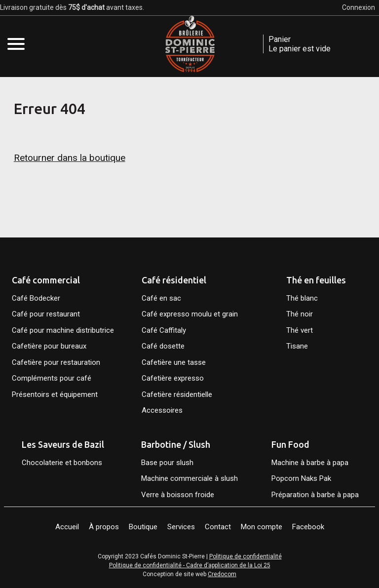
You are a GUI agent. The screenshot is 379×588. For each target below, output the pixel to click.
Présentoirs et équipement (55, 394)
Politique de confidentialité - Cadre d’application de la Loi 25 (190, 565)
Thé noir (300, 314)
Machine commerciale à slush (189, 478)
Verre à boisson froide (178, 495)
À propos (104, 527)
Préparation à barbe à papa (316, 495)
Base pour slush (167, 463)
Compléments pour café (52, 378)
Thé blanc (302, 298)
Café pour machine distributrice (63, 330)
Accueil (67, 527)
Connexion (359, 7)
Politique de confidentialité (246, 556)
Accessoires (162, 410)
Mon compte (262, 527)
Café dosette (163, 346)
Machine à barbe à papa (310, 463)
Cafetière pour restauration (56, 362)
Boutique (143, 527)
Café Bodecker (36, 298)
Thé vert (300, 330)
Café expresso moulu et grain (190, 314)
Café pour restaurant (46, 314)
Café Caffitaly (164, 330)
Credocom (222, 574)
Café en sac (161, 298)
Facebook (308, 527)
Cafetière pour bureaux (49, 346)
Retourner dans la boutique (70, 158)
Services (181, 527)
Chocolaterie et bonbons (62, 463)
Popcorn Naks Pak (301, 478)
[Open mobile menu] (16, 44)
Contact (218, 527)
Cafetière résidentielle (177, 394)
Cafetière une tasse (174, 362)
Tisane (297, 346)
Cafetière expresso (173, 378)
